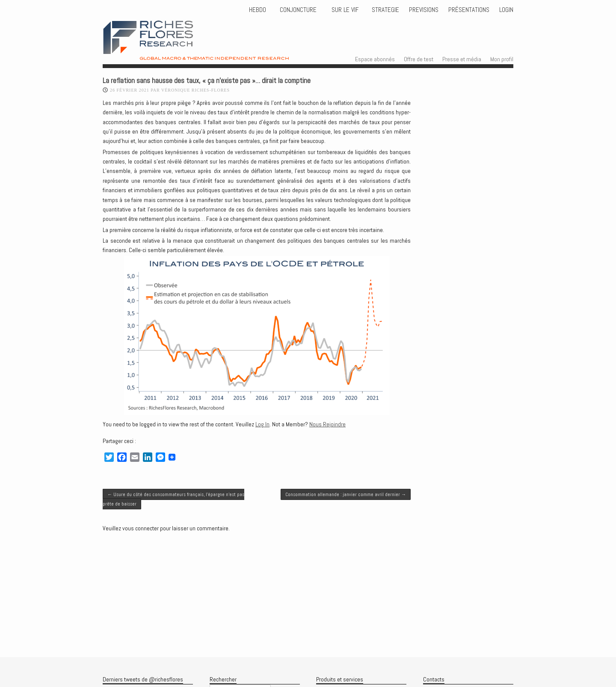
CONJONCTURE (299, 10)
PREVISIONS (424, 10)
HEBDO (258, 10)
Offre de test (419, 59)
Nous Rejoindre (327, 424)
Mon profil (502, 59)
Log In (262, 424)
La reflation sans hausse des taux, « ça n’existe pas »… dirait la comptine (207, 81)
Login (506, 10)
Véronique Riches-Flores (195, 90)
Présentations (469, 10)
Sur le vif (344, 10)
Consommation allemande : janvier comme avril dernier (346, 494)
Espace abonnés (375, 59)
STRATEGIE (385, 10)
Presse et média (462, 59)
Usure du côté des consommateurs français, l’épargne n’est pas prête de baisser (173, 499)
